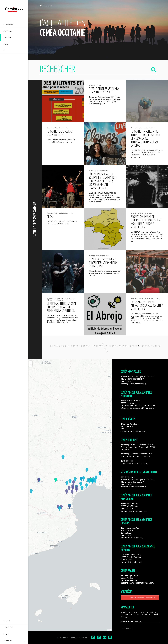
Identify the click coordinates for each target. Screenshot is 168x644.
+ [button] (31, 362)
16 (90, 346)
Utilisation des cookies (79, 637)
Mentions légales (62, 637)
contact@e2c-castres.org (132, 538)
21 (107, 346)
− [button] (31, 365)
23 (113, 346)
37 (159, 346)
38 (105, 349)
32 (143, 346)
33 (146, 346)
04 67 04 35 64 (127, 509)
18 (97, 346)
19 (100, 346)
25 (120, 346)
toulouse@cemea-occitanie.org (134, 463)
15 (87, 346)
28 (130, 346)
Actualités (48, 6)
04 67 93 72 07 (127, 429)
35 (152, 346)
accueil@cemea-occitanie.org (134, 384)
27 (126, 346)
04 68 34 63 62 (131, 406)
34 (149, 346)
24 (117, 346)
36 (156, 346)
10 (71, 346)
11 (74, 346)
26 (123, 346)
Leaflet (109, 630)
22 (110, 346)
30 (136, 346)
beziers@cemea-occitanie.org (134, 431)
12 (77, 346)
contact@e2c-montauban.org (134, 511)
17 (94, 346)
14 (84, 346)
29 (133, 346)
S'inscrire (126, 629)
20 (103, 346)
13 (81, 346)
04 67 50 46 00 (127, 381)
